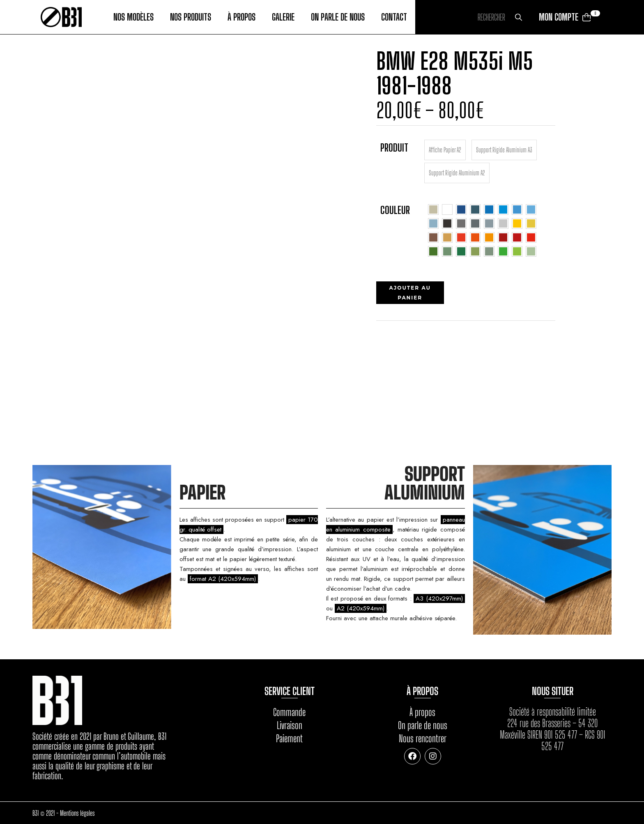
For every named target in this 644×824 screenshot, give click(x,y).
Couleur (395, 210)
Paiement (289, 738)
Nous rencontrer (423, 738)
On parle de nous (338, 17)
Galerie (283, 17)
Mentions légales (77, 813)
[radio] (445, 150)
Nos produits (191, 17)
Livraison (290, 725)
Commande (289, 712)
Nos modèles (133, 17)
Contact (394, 17)
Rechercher (519, 17)
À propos (241, 17)
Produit (394, 147)
